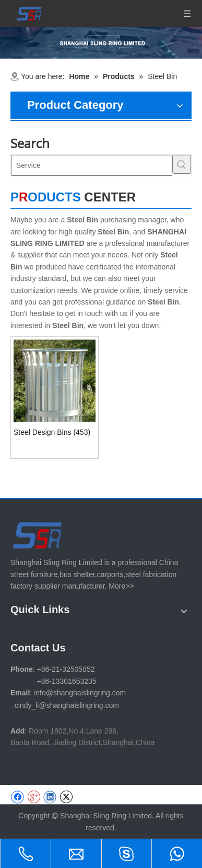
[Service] (92, 165)
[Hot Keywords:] (182, 164)
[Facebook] (17, 797)
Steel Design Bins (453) (52, 432)
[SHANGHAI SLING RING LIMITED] (38, 535)
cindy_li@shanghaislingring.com (67, 705)
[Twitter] (66, 797)
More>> (121, 586)
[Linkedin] (50, 797)
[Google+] (34, 797)
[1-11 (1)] (101, 43)
